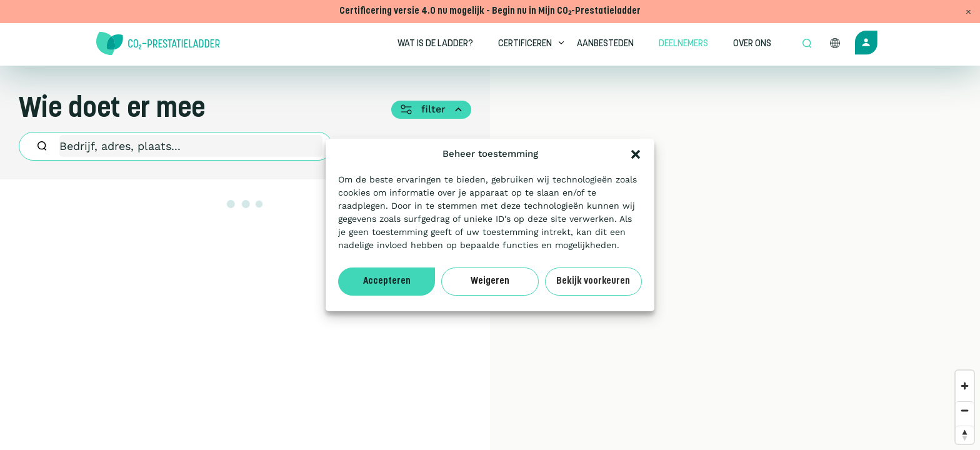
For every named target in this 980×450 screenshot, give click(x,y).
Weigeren (490, 282)
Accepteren (387, 282)
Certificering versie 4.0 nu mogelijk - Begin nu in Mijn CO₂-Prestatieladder (490, 12)
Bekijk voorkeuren (593, 282)
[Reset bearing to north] (965, 435)
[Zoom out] (965, 410)
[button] (636, 154)
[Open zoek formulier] (807, 44)
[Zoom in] (965, 386)
